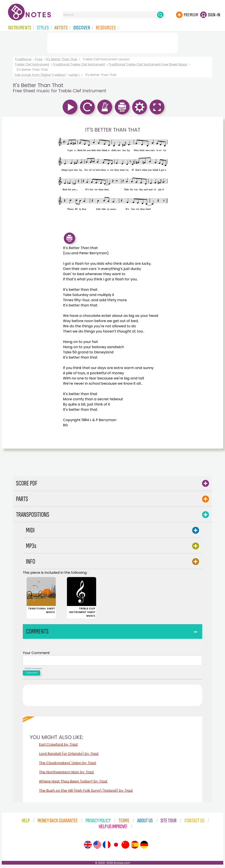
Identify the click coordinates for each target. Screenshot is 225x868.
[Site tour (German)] (144, 846)
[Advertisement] (112, 42)
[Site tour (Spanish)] (135, 846)
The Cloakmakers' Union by (68, 764)
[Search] (160, 15)
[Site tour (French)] (107, 846)
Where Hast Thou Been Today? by (73, 783)
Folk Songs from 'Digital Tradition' (40, 75)
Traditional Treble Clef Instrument (79, 64)
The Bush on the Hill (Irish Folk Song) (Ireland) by (86, 792)
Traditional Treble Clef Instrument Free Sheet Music (148, 64)
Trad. (39, 59)
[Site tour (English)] (88, 846)
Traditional (23, 59)
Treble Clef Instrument (32, 64)
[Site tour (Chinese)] (125, 846)
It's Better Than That (62, 59)
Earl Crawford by (58, 746)
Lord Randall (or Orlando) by (69, 755)
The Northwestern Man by (66, 773)
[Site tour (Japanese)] (116, 846)
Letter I (75, 75)
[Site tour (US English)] (97, 846)
